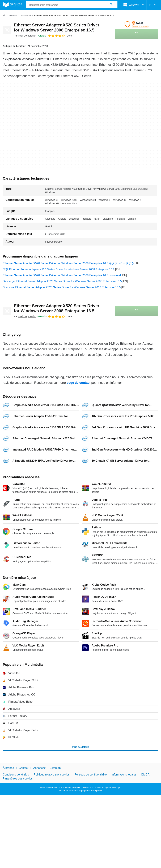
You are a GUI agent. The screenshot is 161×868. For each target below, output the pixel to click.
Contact (24, 768)
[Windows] (13, 16)
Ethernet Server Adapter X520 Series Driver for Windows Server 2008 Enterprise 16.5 (57, 27)
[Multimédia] (26, 16)
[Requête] (72, 5)
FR (152, 5)
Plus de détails (80, 747)
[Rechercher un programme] (111, 5)
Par (25, 36)
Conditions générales (16, 775)
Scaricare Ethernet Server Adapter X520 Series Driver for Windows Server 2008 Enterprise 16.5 (62, 287)
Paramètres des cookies (18, 779)
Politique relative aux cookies (52, 775)
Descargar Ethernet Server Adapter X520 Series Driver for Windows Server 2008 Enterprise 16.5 (62, 281)
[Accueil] (4, 15)
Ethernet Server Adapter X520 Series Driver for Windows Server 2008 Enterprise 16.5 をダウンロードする (68, 263)
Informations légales (124, 775)
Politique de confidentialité (91, 775)
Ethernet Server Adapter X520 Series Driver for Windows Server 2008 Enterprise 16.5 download (62, 275)
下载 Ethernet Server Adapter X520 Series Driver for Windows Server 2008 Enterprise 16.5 (59, 269)
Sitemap (56, 768)
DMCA (145, 775)
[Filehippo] (12, 5)
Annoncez (39, 768)
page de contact (79, 383)
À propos (8, 768)
